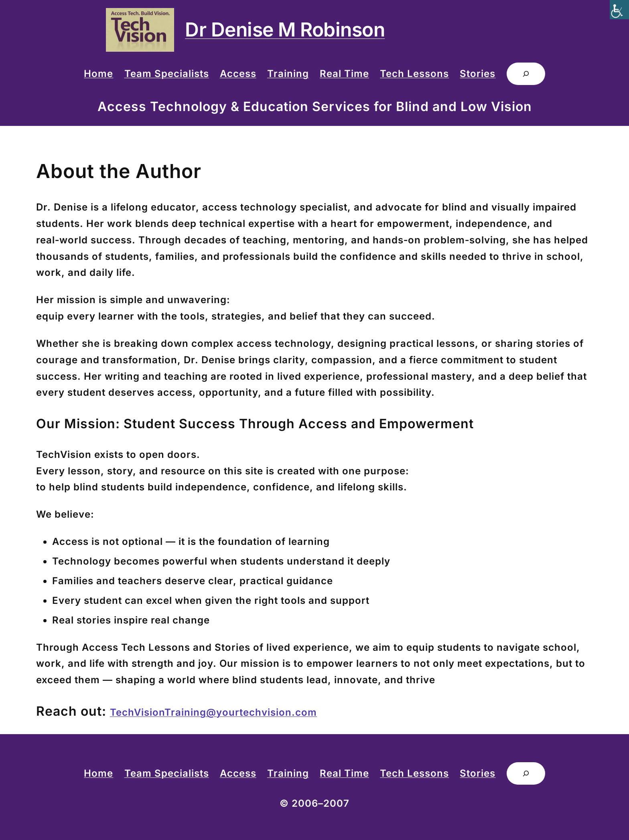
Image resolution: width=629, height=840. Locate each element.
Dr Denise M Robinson (285, 29)
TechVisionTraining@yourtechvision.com (213, 712)
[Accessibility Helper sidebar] (619, 10)
